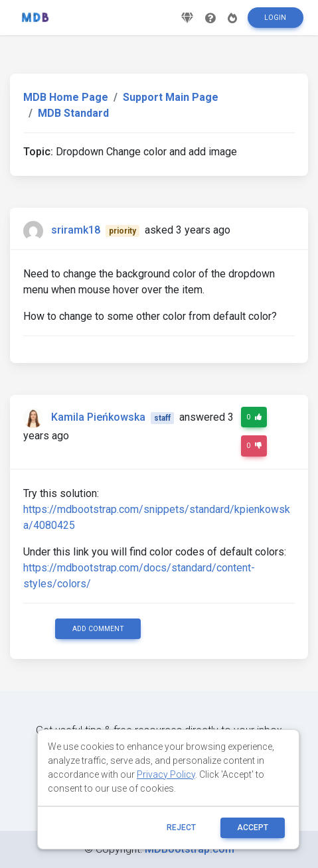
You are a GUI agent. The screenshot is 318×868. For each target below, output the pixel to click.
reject (181, 828)
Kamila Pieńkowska (98, 417)
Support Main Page (171, 97)
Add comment (98, 629)
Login (275, 18)
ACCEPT (253, 828)
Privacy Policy (166, 774)
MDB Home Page (66, 97)
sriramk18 (76, 230)
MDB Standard (73, 113)
